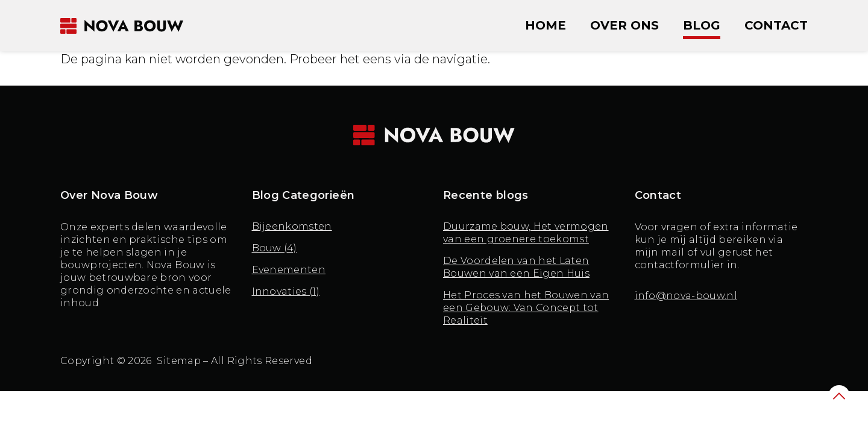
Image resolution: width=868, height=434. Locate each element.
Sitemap (179, 361)
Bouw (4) (275, 249)
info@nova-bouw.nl (686, 296)
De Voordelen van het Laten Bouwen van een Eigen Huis (516, 268)
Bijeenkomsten (292, 227)
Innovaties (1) (286, 292)
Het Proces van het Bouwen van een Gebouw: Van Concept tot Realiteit (526, 308)
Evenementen (289, 270)
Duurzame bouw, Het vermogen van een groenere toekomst (526, 233)
